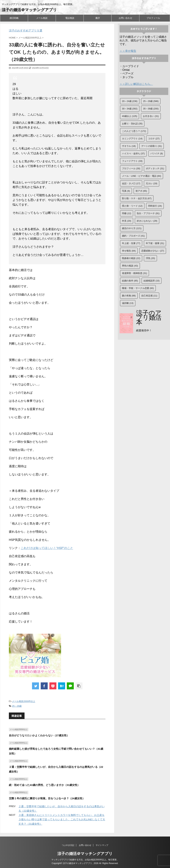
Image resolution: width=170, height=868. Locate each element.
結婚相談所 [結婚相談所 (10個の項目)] (152, 281)
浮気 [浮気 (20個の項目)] (150, 258)
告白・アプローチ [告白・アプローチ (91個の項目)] (148, 213)
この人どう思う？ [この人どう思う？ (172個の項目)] (134, 131)
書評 (98, 18)
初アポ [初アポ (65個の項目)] (141, 191)
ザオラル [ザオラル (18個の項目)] (129, 146)
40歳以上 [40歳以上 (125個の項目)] (130, 116)
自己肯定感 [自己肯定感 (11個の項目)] (149, 296)
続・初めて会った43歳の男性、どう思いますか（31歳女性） (44, 785)
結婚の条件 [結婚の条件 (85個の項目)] (130, 281)
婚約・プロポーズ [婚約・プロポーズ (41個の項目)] (133, 236)
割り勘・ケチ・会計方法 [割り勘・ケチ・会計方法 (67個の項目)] (137, 198)
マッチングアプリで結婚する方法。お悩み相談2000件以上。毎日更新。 (85, 860)
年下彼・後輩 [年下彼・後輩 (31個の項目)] (155, 243)
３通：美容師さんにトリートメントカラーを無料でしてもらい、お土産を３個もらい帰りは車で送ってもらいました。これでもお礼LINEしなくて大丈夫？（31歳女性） (62, 819)
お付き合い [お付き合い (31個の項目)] (151, 116)
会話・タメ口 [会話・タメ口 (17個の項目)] (131, 183)
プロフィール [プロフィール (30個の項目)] (131, 168)
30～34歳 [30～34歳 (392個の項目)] (130, 109)
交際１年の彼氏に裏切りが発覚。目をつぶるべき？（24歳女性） (47, 798)
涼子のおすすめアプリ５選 (26, 31)
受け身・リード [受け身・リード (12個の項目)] (132, 206)
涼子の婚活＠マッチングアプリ (29, 10)
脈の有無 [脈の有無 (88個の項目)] (129, 296)
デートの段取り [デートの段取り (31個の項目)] (152, 146)
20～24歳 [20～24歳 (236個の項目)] (130, 101)
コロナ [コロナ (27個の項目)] (154, 139)
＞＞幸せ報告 (128, 51)
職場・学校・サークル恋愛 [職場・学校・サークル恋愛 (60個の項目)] (138, 288)
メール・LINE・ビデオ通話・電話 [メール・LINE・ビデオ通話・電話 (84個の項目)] (142, 176)
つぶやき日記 (68, 845)
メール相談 (42, 18)
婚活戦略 (14, 18)
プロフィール (153, 18)
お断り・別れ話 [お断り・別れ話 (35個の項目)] (132, 124)
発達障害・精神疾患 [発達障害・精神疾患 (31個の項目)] (135, 273)
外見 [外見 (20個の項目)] (127, 221)
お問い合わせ (125, 18)
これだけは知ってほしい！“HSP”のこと (47, 548)
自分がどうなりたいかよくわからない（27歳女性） (39, 735)
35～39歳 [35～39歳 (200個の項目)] (151, 109)
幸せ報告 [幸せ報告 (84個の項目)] (129, 251)
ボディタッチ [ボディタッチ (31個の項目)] (155, 168)
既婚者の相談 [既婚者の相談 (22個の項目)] (131, 258)
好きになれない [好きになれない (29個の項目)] (147, 221)
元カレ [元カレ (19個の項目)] (152, 183)
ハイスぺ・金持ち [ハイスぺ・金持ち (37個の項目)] (133, 154)
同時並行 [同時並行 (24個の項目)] (155, 206)
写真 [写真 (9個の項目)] (126, 191)
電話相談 (70, 18)
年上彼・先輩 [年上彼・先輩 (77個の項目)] (131, 243)
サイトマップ (102, 845)
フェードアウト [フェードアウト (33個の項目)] (132, 161)
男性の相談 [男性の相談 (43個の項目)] (130, 266)
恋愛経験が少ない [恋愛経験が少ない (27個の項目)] (153, 251)
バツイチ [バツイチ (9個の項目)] (157, 154)
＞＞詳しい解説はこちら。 (136, 84)
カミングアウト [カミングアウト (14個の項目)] (132, 139)
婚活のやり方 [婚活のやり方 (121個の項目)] (132, 228)
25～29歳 (17, 706)
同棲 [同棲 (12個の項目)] (127, 213)
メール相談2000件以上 (24, 701)
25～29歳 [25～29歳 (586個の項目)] (151, 101)
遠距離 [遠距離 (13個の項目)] (128, 303)
